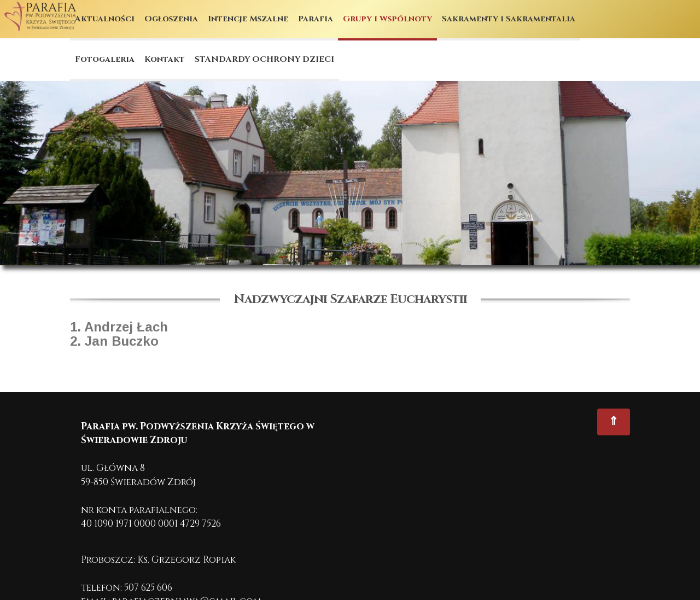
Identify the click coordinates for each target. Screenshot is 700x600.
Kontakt (165, 59)
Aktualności (105, 19)
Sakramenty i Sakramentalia (509, 19)
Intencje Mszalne (248, 19)
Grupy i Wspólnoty (387, 19)
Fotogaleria (105, 59)
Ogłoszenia (171, 19)
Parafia (316, 19)
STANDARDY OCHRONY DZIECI (264, 59)
